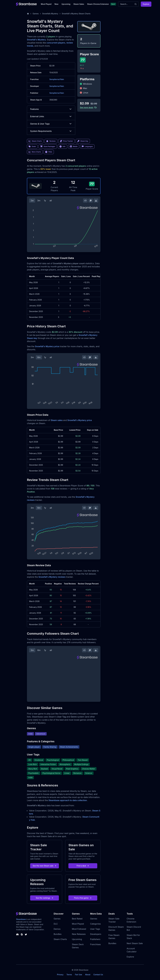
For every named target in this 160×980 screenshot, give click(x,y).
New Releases (79, 934)
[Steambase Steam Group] (22, 934)
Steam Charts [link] (35, 141)
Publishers (95, 939)
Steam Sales (79, 4)
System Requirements (51, 131)
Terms (69, 975)
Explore (146, 4)
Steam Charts (60, 939)
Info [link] (62, 147)
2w (32, 201)
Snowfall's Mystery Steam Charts (76, 14)
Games (36, 14)
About (88, 975)
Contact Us (98, 975)
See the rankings (45, 898)
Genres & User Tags (51, 124)
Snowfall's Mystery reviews (52, 577)
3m (39, 201)
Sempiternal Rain (57, 79)
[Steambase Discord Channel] (17, 934)
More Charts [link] (35, 152)
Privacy (60, 975)
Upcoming (66, 4)
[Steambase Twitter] (26, 934)
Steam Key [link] (83, 141)
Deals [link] (32, 147)
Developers (96, 934)
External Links (51, 116)
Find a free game (83, 898)
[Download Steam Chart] (96, 201)
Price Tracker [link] (66, 141)
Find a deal (83, 866)
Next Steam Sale (135, 943)
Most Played (46, 4)
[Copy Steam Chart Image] (91, 201)
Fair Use (79, 975)
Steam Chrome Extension (98, 4)
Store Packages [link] (48, 147)
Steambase (21, 919)
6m (39, 357)
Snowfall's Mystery (36, 40)
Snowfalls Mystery (50, 14)
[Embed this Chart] (85, 201)
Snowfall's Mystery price (47, 346)
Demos (57, 929)
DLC (56, 924)
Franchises (95, 944)
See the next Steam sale (45, 866)
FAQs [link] (49, 152)
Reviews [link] (51, 141)
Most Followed (79, 929)
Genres (94, 919)
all (51, 201)
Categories (95, 924)
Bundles (58, 934)
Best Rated (77, 919)
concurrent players (56, 43)
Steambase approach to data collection (68, 800)
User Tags (95, 929)
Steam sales (57, 420)
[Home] (28, 14)
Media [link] (74, 147)
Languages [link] (87, 147)
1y (45, 201)
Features (51, 109)
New (56, 4)
